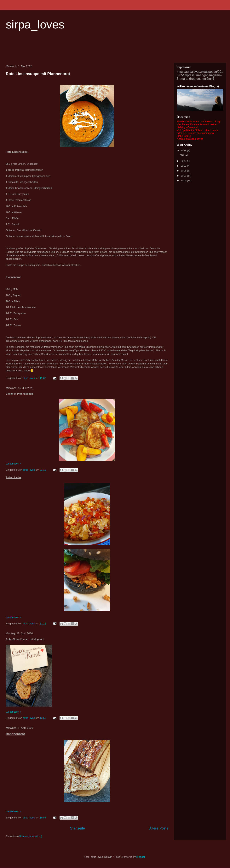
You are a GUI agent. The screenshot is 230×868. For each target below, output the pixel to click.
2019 (184, 166)
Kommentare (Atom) (31, 836)
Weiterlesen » (13, 464)
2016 (184, 180)
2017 (184, 176)
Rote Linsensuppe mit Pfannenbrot (38, 74)
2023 (184, 150)
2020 (184, 161)
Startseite (78, 828)
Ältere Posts (159, 828)
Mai (182, 155)
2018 (184, 171)
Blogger (141, 857)
